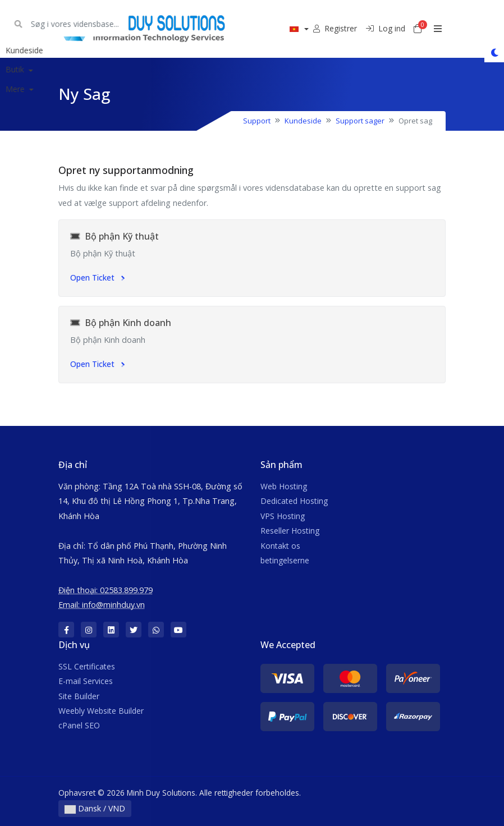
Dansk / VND (95, 808)
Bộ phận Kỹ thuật (114, 236)
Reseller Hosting (290, 531)
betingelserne (285, 560)
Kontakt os (280, 546)
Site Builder (79, 696)
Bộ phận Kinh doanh (121, 323)
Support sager (360, 121)
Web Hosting (284, 486)
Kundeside (303, 121)
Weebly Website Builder (101, 711)
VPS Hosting (283, 516)
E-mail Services (86, 681)
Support (257, 121)
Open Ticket (97, 277)
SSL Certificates (87, 666)
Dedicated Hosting (294, 501)
